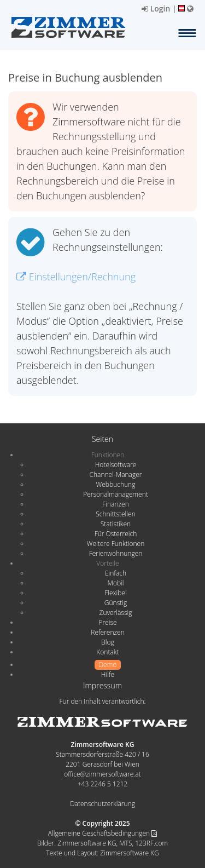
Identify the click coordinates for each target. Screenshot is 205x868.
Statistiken (116, 524)
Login (156, 8)
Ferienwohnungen (116, 553)
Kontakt (107, 652)
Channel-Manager (116, 475)
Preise (107, 622)
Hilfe (108, 674)
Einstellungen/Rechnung (76, 277)
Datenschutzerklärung (102, 804)
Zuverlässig (116, 613)
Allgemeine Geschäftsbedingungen (102, 833)
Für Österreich (116, 534)
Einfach (116, 573)
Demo (108, 665)
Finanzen (115, 504)
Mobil (116, 583)
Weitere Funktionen (116, 544)
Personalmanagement (116, 494)
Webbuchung (116, 484)
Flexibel (115, 593)
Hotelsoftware (116, 465)
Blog (108, 642)
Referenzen (107, 632)
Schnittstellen (115, 514)
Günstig (116, 603)
